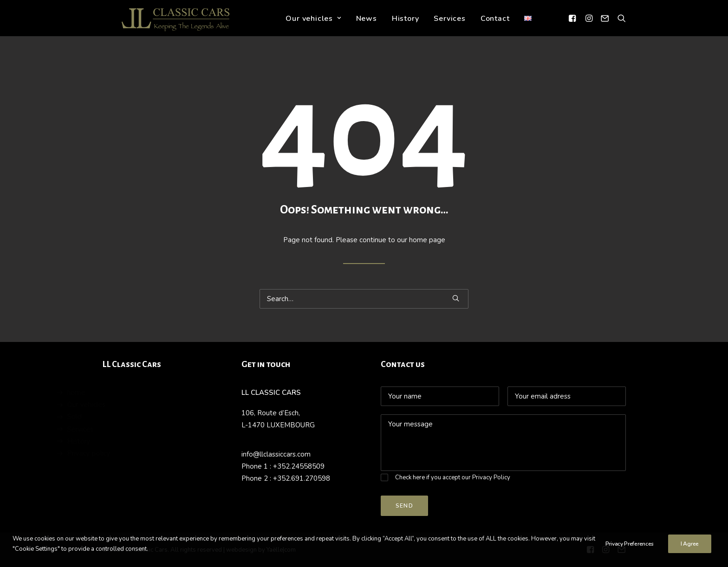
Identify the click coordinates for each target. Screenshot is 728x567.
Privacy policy (124, 453)
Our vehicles (315, 25)
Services (451, 25)
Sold (109, 417)
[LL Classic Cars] (172, 25)
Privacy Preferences (630, 546)
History (407, 25)
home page (427, 240)
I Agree (690, 546)
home (111, 393)
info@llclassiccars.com (276, 454)
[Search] (620, 25)
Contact (497, 25)
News (368, 25)
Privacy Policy (491, 477)
